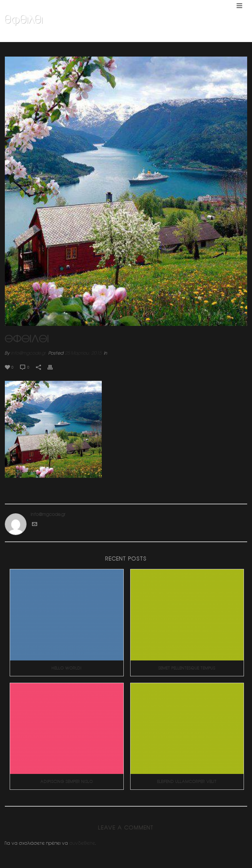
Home (136, 36)
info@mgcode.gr (28, 353)
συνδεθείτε (82, 843)
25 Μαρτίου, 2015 (83, 353)
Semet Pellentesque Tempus (187, 668)
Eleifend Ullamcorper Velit (187, 782)
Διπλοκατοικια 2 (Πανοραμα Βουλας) (183, 36)
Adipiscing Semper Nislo (67, 782)
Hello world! (67, 668)
